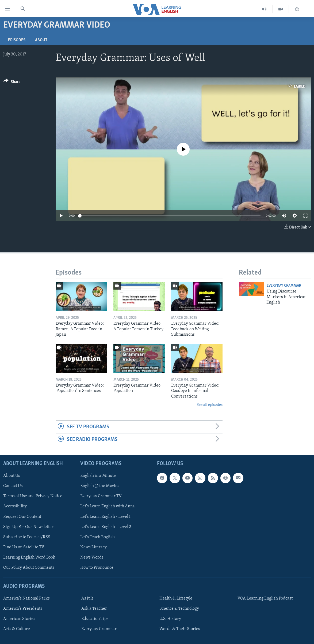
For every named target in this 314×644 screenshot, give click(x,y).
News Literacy (93, 547)
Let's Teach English (97, 537)
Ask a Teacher (94, 609)
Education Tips (95, 619)
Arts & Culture (17, 629)
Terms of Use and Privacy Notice (33, 496)
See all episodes (210, 405)
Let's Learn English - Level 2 (106, 527)
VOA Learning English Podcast (265, 598)
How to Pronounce (97, 568)
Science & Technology (179, 609)
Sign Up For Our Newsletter (28, 527)
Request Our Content (22, 517)
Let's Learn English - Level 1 (105, 517)
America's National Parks (26, 598)
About (41, 40)
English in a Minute (98, 476)
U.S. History (170, 619)
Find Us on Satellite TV (24, 547)
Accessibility (15, 507)
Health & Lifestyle (176, 598)
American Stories (19, 619)
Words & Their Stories (180, 629)
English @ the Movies (100, 486)
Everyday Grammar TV (101, 496)
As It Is (87, 598)
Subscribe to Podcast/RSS (27, 537)
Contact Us (13, 486)
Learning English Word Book (29, 557)
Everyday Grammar (284, 286)
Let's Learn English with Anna (108, 507)
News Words (92, 557)
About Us (12, 476)
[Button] (12, 83)
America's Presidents (23, 609)
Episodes (17, 40)
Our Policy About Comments (29, 568)
